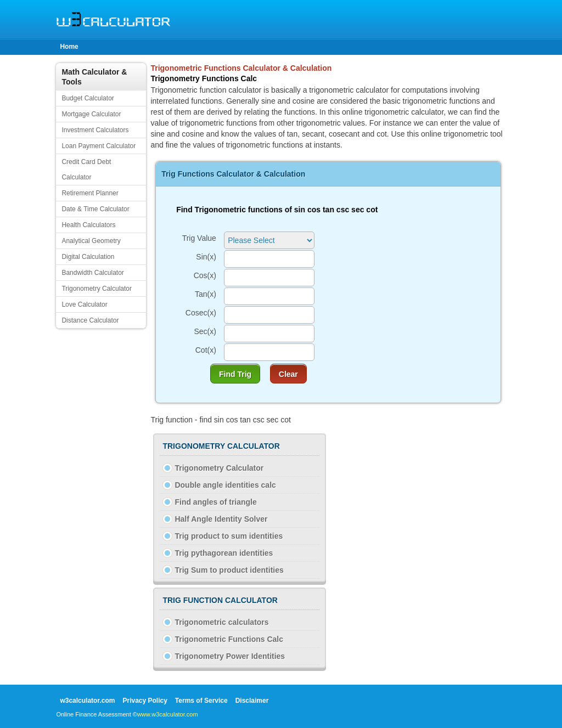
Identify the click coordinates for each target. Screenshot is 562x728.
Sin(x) (206, 257)
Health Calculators (88, 225)
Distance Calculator (90, 320)
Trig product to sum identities (229, 536)
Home (69, 47)
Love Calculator (84, 304)
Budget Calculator (88, 98)
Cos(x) (205, 275)
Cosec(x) (201, 313)
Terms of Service (201, 701)
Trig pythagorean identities (224, 553)
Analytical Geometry (91, 241)
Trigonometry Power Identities (230, 656)
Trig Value (199, 238)
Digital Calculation (88, 257)
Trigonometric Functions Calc (229, 639)
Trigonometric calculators (221, 622)
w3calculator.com (87, 701)
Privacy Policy (145, 701)
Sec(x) (205, 331)
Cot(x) (206, 350)
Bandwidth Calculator (92, 273)
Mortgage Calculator (91, 114)
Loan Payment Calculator (99, 146)
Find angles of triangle (215, 502)
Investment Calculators (95, 130)
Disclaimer (252, 701)
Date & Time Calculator (95, 209)
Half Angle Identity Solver (221, 519)
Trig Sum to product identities (229, 570)
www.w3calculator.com (168, 714)
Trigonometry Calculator (97, 289)
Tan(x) (206, 294)
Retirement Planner (90, 193)
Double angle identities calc (225, 485)
